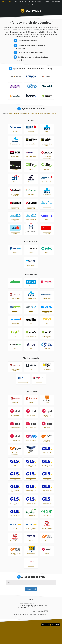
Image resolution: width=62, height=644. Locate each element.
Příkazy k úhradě (21, 1)
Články (46, 1)
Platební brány (30, 113)
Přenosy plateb (7, 1)
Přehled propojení (35, 1)
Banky (11, 113)
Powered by (50, 625)
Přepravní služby (53, 113)
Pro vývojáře (56, 1)
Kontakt (31, 5)
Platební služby (19, 113)
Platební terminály (41, 113)
